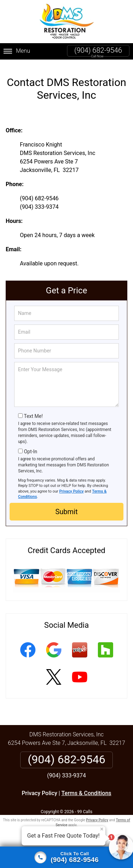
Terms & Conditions (86, 787)
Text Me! (33, 410)
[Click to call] (66, 857)
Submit (66, 506)
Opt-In (30, 446)
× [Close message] (102, 829)
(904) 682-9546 (98, 50)
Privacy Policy (71, 485)
